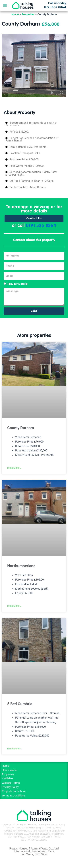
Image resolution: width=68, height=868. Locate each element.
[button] (5, 5)
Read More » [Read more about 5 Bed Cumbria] (14, 749)
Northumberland (21, 566)
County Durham (21, 428)
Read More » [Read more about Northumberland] (14, 606)
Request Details (17, 284)
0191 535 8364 (41, 226)
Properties (28, 15)
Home (15, 15)
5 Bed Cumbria (20, 704)
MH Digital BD (34, 862)
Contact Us (34, 219)
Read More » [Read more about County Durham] (14, 468)
